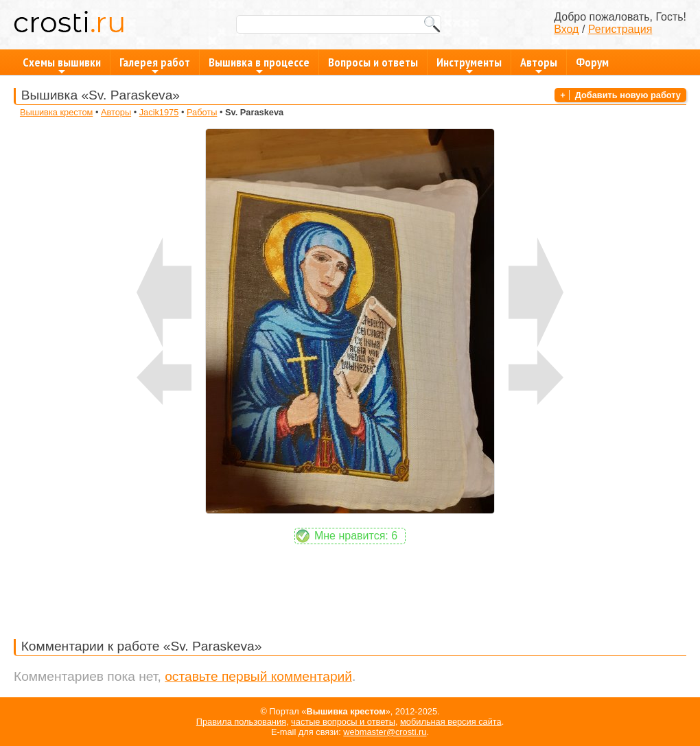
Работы (202, 112)
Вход (566, 29)
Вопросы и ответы (373, 62)
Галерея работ (155, 65)
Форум (592, 62)
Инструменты (469, 65)
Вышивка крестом (56, 112)
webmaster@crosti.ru (385, 732)
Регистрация (620, 29)
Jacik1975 (159, 112)
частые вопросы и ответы (343, 722)
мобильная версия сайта (451, 722)
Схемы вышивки (62, 65)
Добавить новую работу (628, 95)
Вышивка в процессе (259, 65)
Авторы (539, 65)
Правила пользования (241, 722)
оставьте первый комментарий (258, 676)
